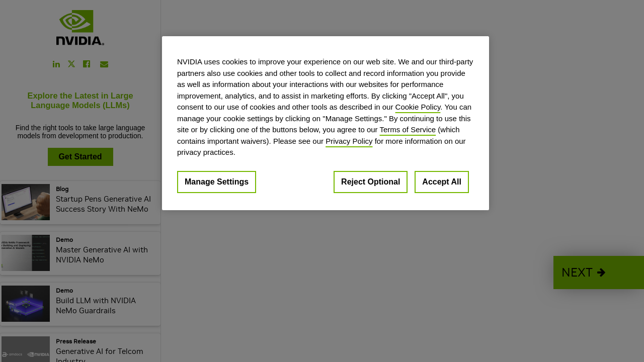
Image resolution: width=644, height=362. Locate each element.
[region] (326, 123)
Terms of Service (408, 129)
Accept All (442, 182)
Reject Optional (371, 182)
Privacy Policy (349, 141)
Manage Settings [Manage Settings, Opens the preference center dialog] (217, 182)
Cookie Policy (418, 107)
